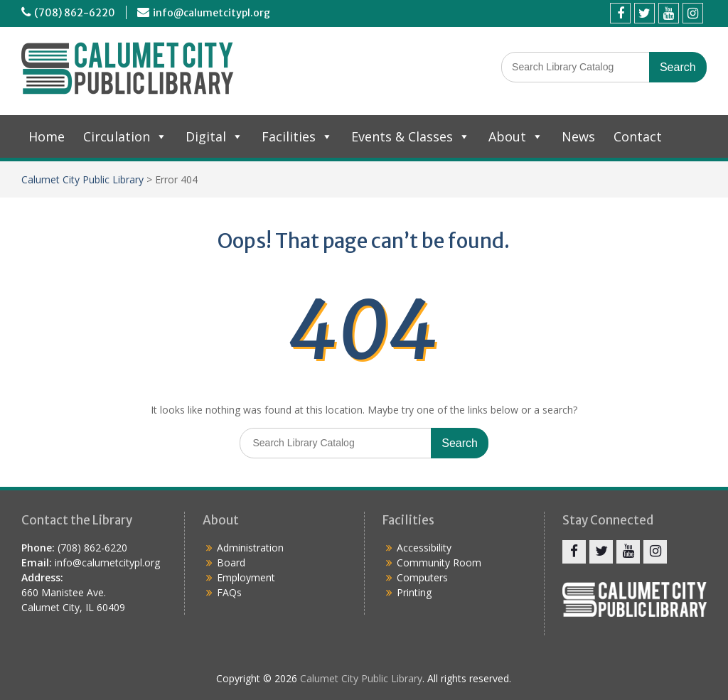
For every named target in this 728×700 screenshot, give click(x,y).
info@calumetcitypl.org (212, 13)
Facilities (297, 136)
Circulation (125, 136)
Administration (250, 548)
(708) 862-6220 (75, 13)
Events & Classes (411, 136)
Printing (414, 592)
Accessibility (424, 548)
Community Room (439, 562)
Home (47, 136)
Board (231, 562)
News (578, 136)
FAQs (229, 592)
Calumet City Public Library (82, 179)
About (516, 136)
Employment (246, 577)
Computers (422, 577)
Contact (638, 136)
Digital (214, 136)
